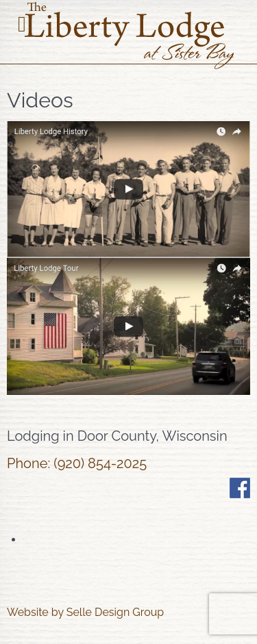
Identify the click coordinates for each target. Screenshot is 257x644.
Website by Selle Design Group (85, 612)
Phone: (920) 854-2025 (77, 463)
